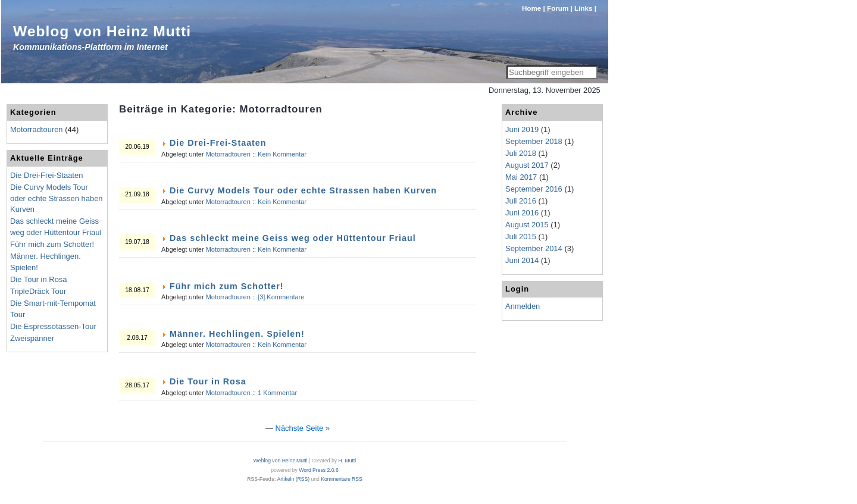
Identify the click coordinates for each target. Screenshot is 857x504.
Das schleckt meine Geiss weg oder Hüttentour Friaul (293, 238)
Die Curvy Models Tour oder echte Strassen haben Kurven (303, 190)
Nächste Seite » (303, 428)
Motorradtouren (228, 154)
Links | (585, 8)
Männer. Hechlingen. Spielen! (237, 334)
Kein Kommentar (282, 154)
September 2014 (534, 248)
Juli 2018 (521, 153)
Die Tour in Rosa (208, 381)
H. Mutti (347, 461)
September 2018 (534, 141)
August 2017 (527, 165)
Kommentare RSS (342, 479)
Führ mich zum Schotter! (227, 286)
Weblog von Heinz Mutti (102, 31)
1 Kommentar (277, 393)
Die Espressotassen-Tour (53, 326)
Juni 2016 (522, 213)
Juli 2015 (521, 237)
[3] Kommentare (281, 297)
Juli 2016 (521, 201)
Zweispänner (32, 338)
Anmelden (523, 306)
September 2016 (534, 189)
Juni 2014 (522, 260)
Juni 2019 (522, 129)
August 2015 (527, 225)
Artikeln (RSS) (293, 479)
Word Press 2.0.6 (318, 470)
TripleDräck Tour (38, 291)
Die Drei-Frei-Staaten (218, 143)
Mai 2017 (521, 177)
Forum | (560, 8)
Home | (534, 8)
